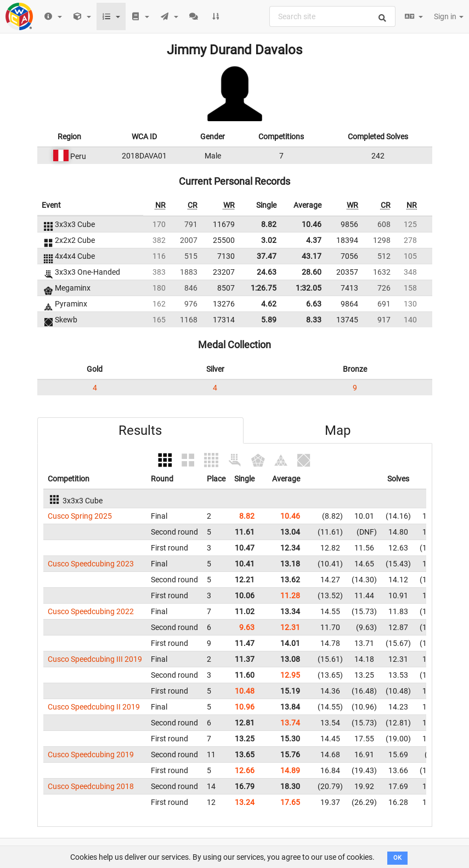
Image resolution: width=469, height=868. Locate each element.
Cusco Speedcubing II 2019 (94, 707)
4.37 (314, 240)
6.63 (314, 304)
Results (140, 430)
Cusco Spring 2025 (80, 516)
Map (338, 430)
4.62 (269, 304)
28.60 (312, 272)
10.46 (312, 224)
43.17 (312, 256)
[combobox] (332, 16)
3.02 (269, 240)
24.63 (267, 272)
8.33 (314, 320)
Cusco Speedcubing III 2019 (95, 659)
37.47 (267, 256)
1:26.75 (264, 288)
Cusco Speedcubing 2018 (91, 786)
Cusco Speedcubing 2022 (91, 611)
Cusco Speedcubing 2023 (91, 564)
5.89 (269, 320)
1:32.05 (309, 288)
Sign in (449, 16)
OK (397, 858)
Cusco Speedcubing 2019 (91, 754)
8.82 (269, 224)
